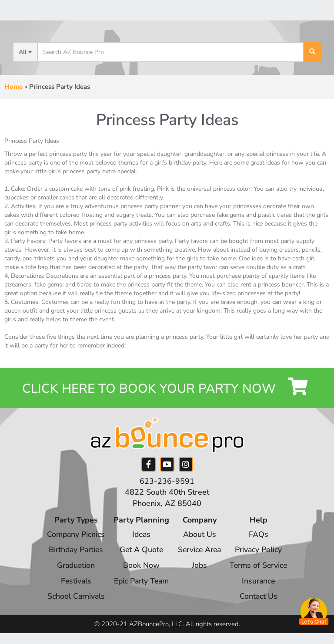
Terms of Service (261, 567)
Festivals (72, 583)
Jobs (200, 567)
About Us (200, 536)
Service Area (200, 551)
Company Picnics (72, 536)
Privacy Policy (261, 551)
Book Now (140, 567)
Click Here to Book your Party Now (167, 388)
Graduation (72, 567)
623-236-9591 (167, 483)
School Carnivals (72, 598)
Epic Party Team (139, 583)
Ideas (139, 536)
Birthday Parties (72, 551)
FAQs (262, 536)
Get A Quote (140, 551)
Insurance (262, 583)
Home (13, 87)
